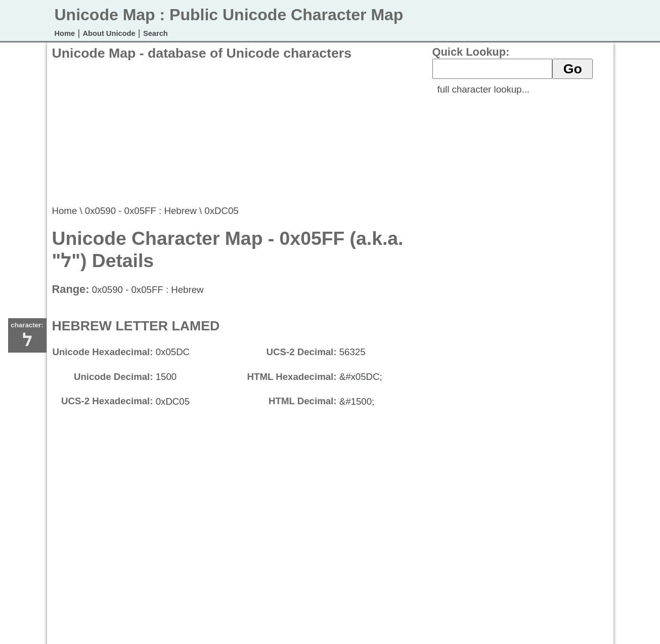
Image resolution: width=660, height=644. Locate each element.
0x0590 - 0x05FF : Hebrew (141, 211)
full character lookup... (484, 89)
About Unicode (109, 33)
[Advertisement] (236, 132)
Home (65, 33)
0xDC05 (221, 211)
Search (156, 33)
